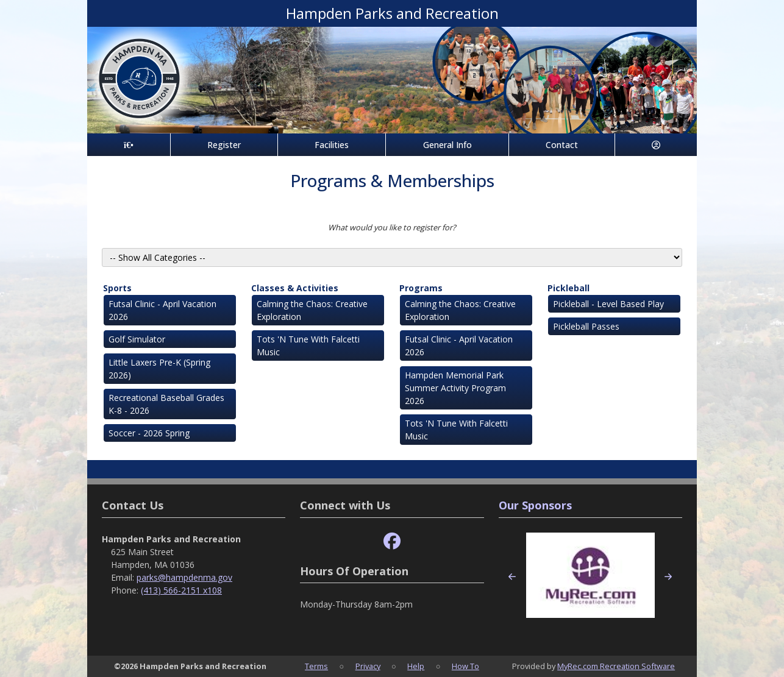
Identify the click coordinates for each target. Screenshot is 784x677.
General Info (447, 145)
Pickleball (568, 288)
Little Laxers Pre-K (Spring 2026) (159, 369)
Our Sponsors (535, 505)
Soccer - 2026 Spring (149, 433)
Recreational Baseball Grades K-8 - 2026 (166, 404)
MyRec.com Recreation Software (616, 666)
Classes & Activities (295, 288)
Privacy (368, 666)
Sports (117, 288)
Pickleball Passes (586, 326)
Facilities (332, 145)
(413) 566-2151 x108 (181, 590)
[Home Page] (129, 145)
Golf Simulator (137, 339)
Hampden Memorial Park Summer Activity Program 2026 (455, 388)
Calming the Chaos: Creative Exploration (312, 310)
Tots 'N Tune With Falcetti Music (308, 346)
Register (224, 145)
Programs (421, 288)
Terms (316, 666)
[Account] (656, 145)
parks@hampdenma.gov (184, 577)
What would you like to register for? (392, 227)
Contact (562, 145)
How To (465, 666)
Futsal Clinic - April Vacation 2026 (162, 310)
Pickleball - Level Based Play (608, 304)
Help (416, 666)
